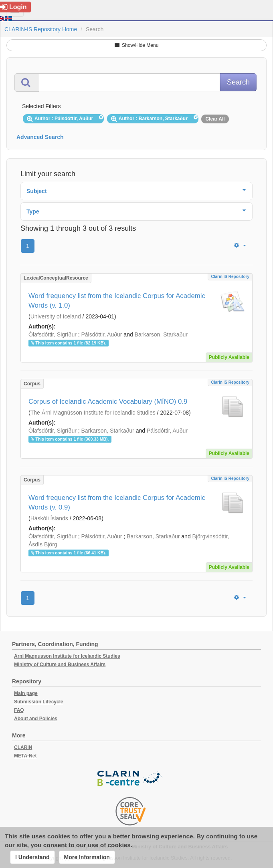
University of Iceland (56, 316)
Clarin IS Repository (230, 277)
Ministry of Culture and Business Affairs (60, 665)
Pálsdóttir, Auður (102, 334)
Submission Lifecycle (39, 702)
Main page (26, 693)
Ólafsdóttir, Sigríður (53, 334)
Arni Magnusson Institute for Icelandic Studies (67, 656)
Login (13, 7)
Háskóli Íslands (49, 518)
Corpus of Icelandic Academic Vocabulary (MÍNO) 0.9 (108, 402)
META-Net (25, 756)
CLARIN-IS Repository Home (41, 29)
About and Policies (36, 719)
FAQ (19, 710)
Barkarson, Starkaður (161, 334)
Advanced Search (40, 137)
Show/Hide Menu (137, 45)
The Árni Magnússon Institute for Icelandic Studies (93, 413)
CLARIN (23, 747)
